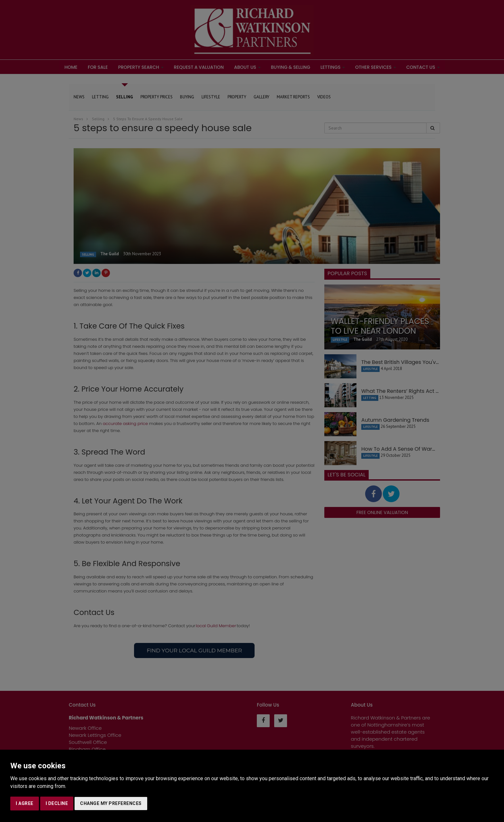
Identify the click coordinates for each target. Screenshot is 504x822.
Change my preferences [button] (111, 803)
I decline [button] (57, 803)
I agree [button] (25, 803)
